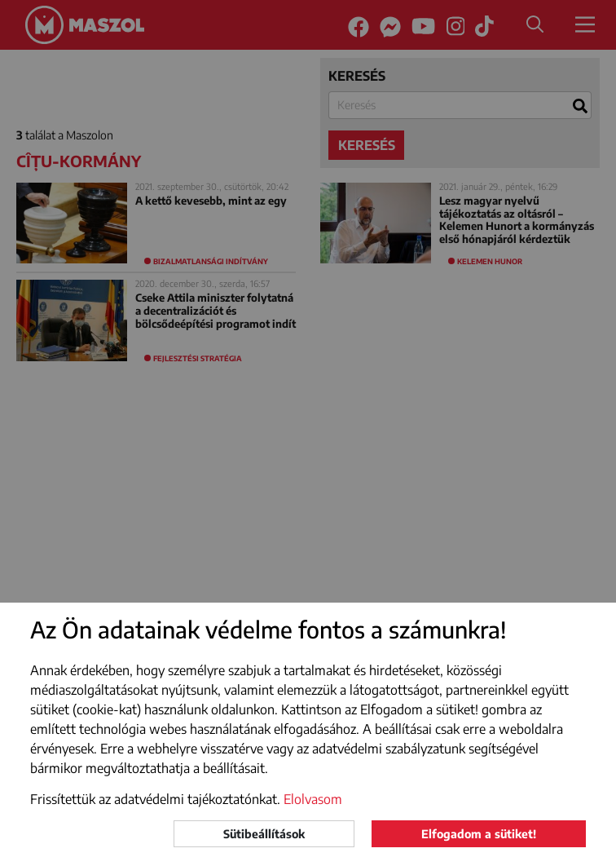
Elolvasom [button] (313, 799)
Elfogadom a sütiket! (479, 834)
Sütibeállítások (264, 834)
